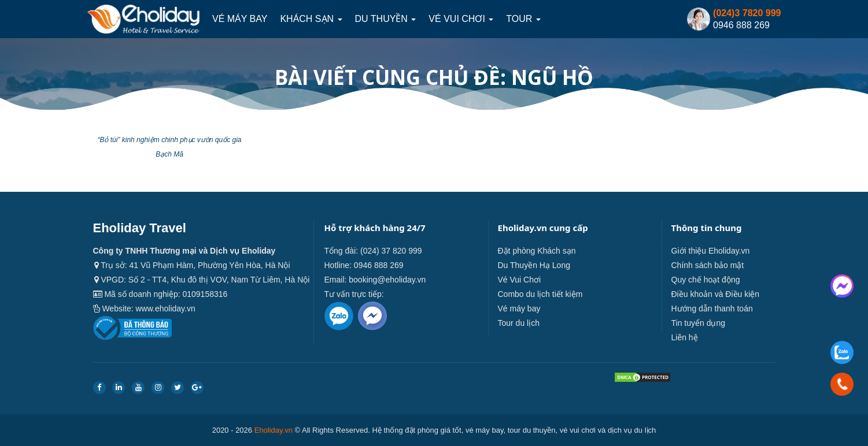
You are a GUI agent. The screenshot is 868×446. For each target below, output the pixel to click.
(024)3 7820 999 (747, 13)
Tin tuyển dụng (699, 323)
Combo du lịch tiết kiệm (540, 294)
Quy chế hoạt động (706, 280)
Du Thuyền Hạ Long (534, 265)
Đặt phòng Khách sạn (537, 251)
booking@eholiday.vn (387, 280)
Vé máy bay (240, 19)
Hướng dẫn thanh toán (712, 309)
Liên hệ (685, 337)
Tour (523, 19)
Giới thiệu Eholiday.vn (711, 251)
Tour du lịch (519, 323)
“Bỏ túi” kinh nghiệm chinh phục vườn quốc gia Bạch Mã (169, 147)
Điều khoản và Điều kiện (716, 294)
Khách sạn (311, 19)
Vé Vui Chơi (461, 19)
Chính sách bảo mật (708, 265)
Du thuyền (386, 19)
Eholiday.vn (274, 430)
